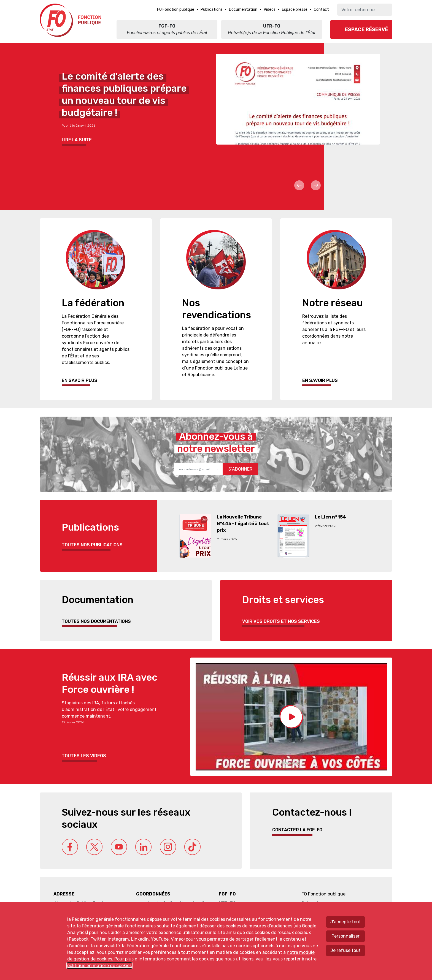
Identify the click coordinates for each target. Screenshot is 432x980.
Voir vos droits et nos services (281, 621)
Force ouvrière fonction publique (71, 20)
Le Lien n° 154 (330, 517)
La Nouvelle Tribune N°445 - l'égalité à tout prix (243, 524)
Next (316, 185)
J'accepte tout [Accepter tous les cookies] (346, 922)
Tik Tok (192, 847)
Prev (299, 185)
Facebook (70, 847)
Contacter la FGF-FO (297, 830)
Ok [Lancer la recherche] (386, 10)
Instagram (168, 847)
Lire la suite (77, 140)
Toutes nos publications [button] (92, 545)
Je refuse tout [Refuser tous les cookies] (345, 950)
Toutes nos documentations (96, 621)
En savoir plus (79, 380)
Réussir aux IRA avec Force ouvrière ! (110, 683)
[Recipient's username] (198, 469)
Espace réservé (366, 29)
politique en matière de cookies (99, 966)
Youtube (119, 847)
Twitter (94, 847)
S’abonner (240, 469)
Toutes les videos (84, 756)
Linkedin (143, 847)
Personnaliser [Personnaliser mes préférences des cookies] (345, 936)
